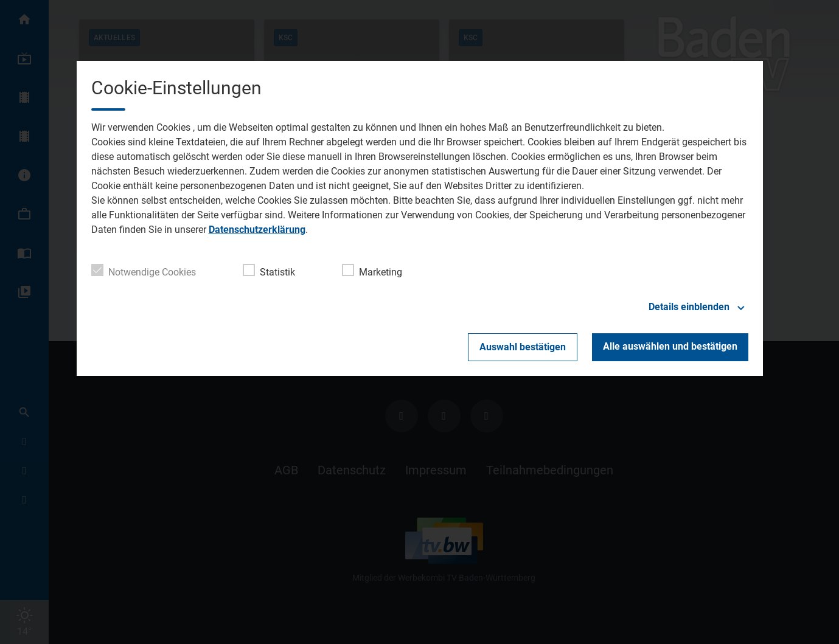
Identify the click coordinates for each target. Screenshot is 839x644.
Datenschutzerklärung (257, 230)
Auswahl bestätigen (523, 347)
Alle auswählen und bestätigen (670, 346)
